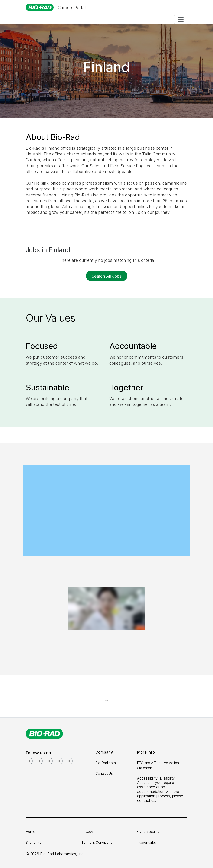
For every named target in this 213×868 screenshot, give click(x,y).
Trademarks (147, 842)
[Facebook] (49, 761)
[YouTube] (39, 761)
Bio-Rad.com (109, 763)
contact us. (147, 800)
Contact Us (104, 773)
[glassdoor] (69, 761)
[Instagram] (59, 761)
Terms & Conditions (97, 842)
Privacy (87, 832)
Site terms (34, 842)
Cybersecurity (148, 832)
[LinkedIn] (29, 761)
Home (31, 832)
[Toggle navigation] (181, 19)
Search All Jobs (107, 276)
